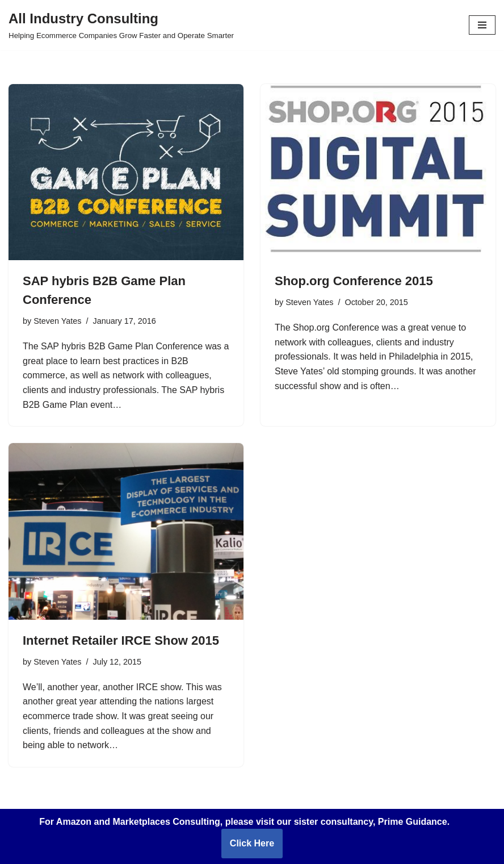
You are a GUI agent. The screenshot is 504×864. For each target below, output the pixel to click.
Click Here (252, 843)
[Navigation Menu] (482, 25)
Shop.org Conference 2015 (354, 281)
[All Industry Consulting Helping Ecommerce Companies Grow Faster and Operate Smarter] (121, 25)
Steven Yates (57, 321)
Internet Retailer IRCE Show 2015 (121, 640)
